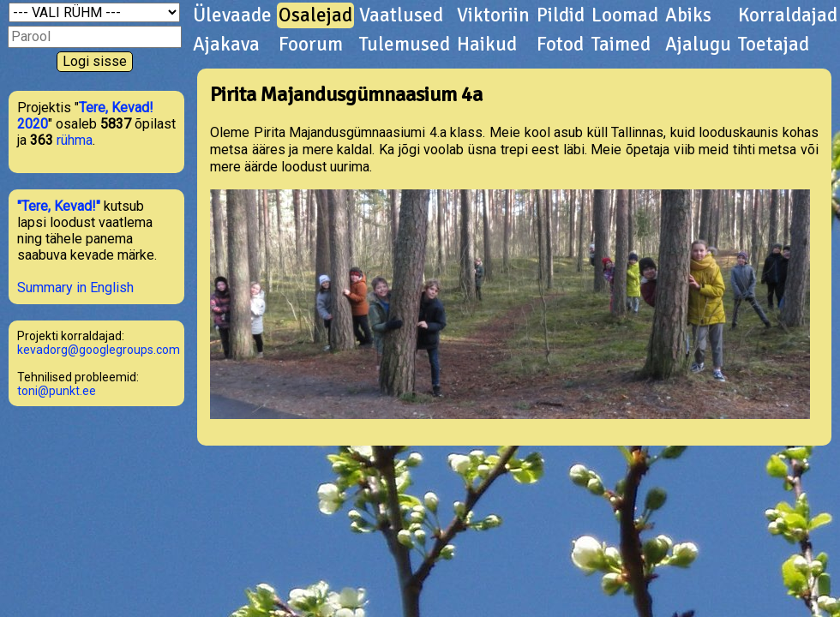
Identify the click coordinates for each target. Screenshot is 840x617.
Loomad (625, 15)
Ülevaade (232, 15)
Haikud (487, 45)
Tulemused (405, 45)
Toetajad (774, 45)
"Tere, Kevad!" (59, 206)
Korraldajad (788, 15)
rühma (75, 140)
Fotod (560, 45)
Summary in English (75, 288)
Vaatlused (401, 15)
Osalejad (315, 15)
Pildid (561, 15)
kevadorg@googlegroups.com (99, 350)
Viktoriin (493, 15)
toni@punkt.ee (57, 391)
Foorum (311, 45)
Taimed (621, 45)
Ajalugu (698, 45)
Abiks (688, 15)
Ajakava (226, 45)
